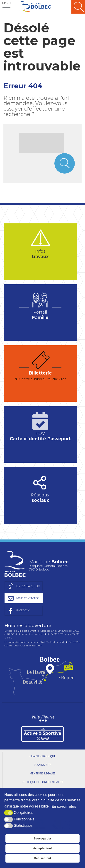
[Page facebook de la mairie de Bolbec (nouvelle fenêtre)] (24, 611)
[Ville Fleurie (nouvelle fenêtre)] (42, 718)
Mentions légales (42, 773)
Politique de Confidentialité (43, 782)
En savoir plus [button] (64, 806)
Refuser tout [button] (42, 858)
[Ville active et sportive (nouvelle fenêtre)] (43, 734)
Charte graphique (43, 756)
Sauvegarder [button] (43, 838)
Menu (6, 3)
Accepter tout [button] (42, 848)
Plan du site (42, 765)
